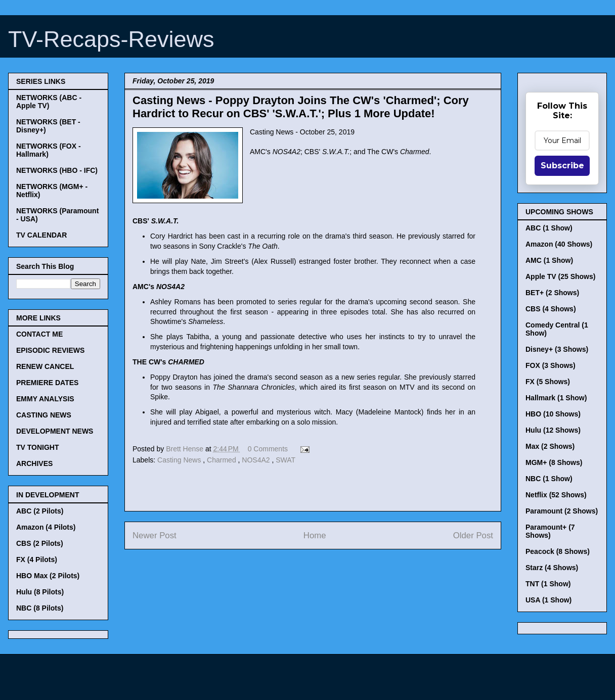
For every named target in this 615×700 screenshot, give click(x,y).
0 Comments (268, 449)
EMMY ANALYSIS (45, 399)
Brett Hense (186, 449)
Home (315, 535)
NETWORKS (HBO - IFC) (57, 170)
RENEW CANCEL (45, 366)
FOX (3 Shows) (551, 365)
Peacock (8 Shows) (558, 551)
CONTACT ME (39, 334)
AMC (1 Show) (549, 260)
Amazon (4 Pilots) (46, 527)
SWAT (285, 460)
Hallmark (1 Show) (556, 398)
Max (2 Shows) (550, 446)
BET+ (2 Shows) (552, 293)
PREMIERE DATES (47, 383)
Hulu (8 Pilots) (40, 592)
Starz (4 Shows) (552, 568)
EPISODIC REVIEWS (50, 350)
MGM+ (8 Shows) (554, 462)
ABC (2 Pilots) (40, 511)
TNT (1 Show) (548, 584)
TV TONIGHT (38, 447)
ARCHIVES (34, 463)
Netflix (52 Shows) (556, 495)
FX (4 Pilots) (37, 559)
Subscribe (562, 166)
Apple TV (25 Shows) (560, 276)
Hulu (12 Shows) (553, 430)
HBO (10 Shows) (553, 414)
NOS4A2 (257, 460)
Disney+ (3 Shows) (557, 349)
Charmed (222, 460)
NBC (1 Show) (549, 479)
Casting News (180, 460)
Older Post (473, 535)
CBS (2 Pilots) (40, 543)
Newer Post (155, 535)
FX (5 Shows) (548, 382)
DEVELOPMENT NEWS (55, 431)
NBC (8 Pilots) (40, 608)
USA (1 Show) (548, 600)
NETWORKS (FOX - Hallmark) (49, 150)
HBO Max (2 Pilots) (48, 576)
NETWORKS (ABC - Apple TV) (49, 102)
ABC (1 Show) (549, 228)
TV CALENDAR (41, 235)
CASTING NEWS (44, 415)
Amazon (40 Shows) (559, 244)
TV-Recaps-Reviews (111, 39)
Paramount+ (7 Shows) (550, 531)
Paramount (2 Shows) (562, 511)
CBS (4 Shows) (551, 309)
